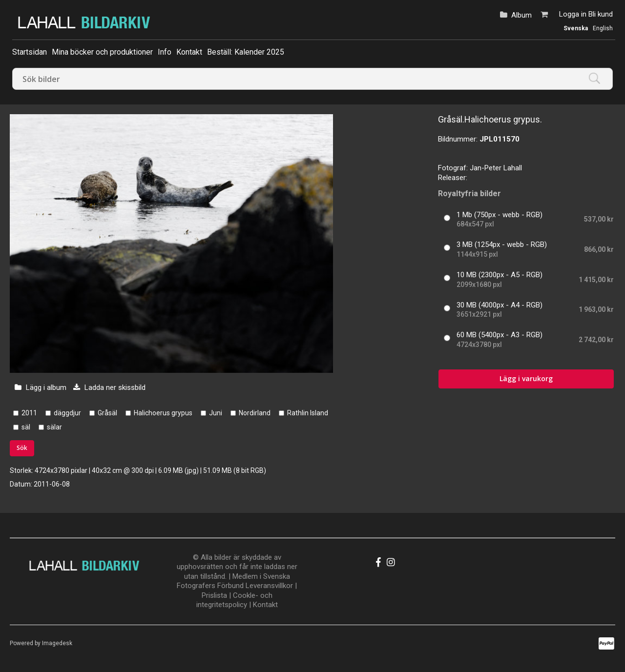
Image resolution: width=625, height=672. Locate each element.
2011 (29, 413)
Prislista (214, 595)
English (603, 28)
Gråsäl (107, 413)
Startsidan (30, 52)
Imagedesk (57, 643)
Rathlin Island (308, 413)
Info (165, 52)
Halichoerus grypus (163, 413)
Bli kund (601, 14)
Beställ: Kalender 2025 (246, 52)
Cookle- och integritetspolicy (234, 600)
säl (26, 427)
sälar (54, 427)
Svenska (576, 28)
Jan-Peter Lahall (496, 168)
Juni (216, 413)
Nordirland (255, 413)
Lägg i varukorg (526, 378)
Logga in (573, 14)
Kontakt (189, 52)
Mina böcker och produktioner (102, 52)
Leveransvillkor (269, 586)
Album (521, 15)
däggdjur (67, 413)
